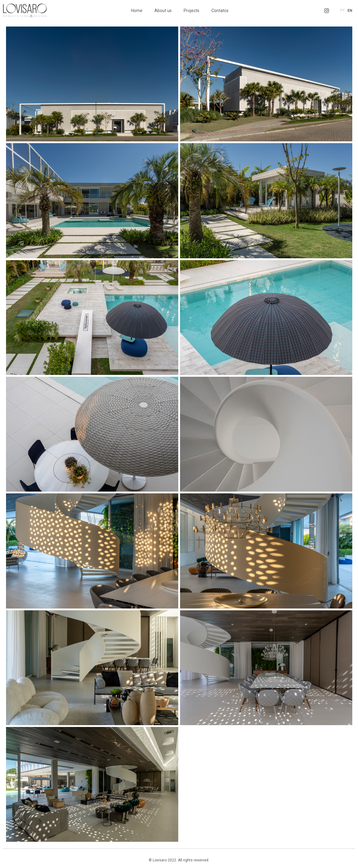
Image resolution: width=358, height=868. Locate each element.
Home (137, 11)
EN (350, 11)
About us (163, 11)
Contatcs (220, 11)
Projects (191, 11)
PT (342, 11)
